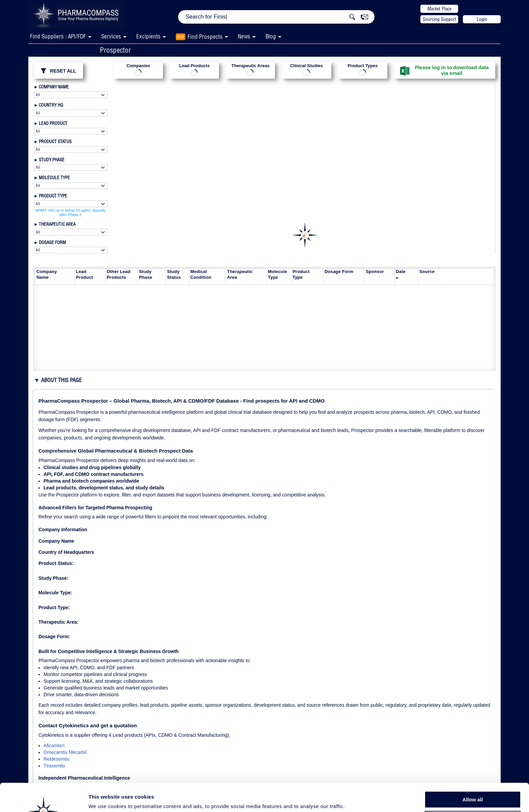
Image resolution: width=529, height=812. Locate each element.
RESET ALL (58, 71)
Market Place (439, 9)
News (244, 36)
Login (482, 19)
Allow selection (472, 787)
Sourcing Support (439, 19)
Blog (271, 36)
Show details (354, 799)
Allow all (473, 771)
